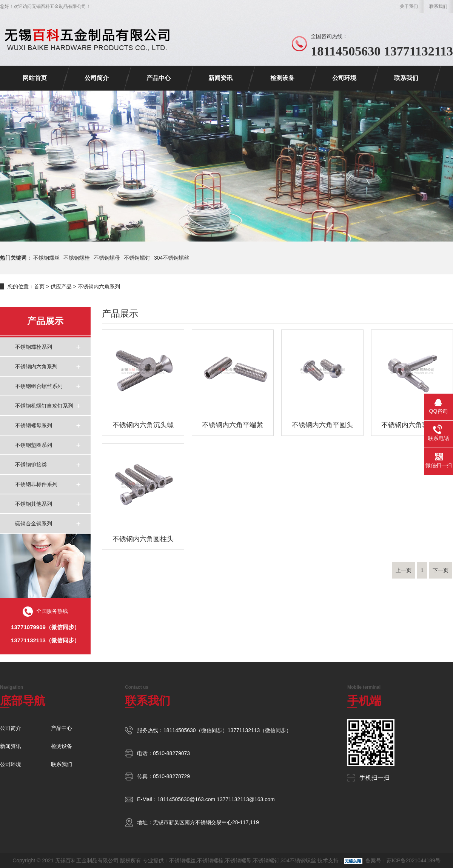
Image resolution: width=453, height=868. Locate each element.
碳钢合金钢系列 (34, 523)
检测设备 (282, 78)
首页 (39, 286)
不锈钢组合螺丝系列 (39, 386)
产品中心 (159, 78)
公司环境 (344, 78)
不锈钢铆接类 (31, 465)
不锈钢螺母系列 (34, 425)
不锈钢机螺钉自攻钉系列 (44, 406)
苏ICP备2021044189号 (414, 860)
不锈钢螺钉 (137, 258)
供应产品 (61, 286)
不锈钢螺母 (107, 258)
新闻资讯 (220, 78)
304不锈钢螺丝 (172, 258)
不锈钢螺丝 (46, 258)
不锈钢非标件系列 (36, 484)
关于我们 (409, 6)
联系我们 (438, 6)
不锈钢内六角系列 (99, 286)
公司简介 (97, 78)
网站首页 (35, 78)
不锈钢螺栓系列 (34, 347)
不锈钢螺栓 (77, 258)
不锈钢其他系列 (34, 504)
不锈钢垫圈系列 (34, 445)
